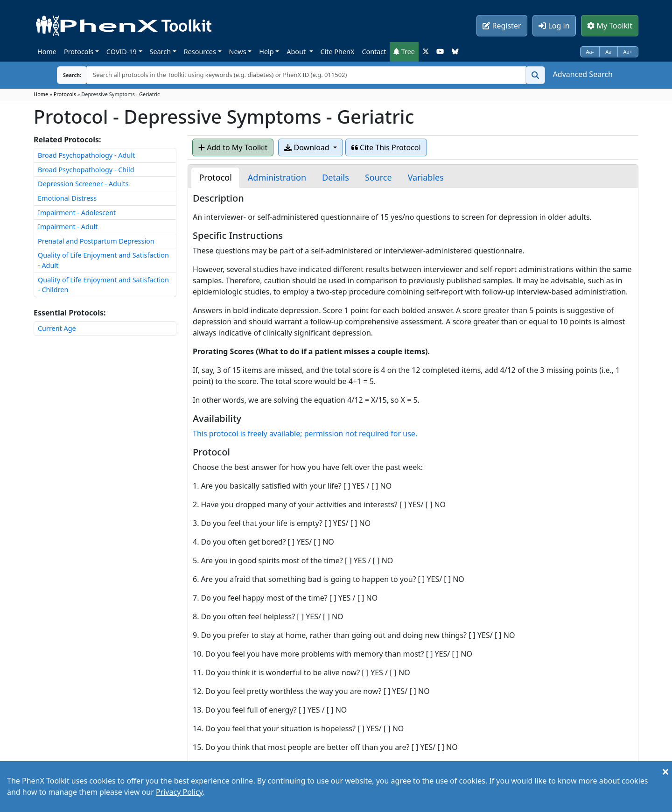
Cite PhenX (338, 52)
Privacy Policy (179, 792)
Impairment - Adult (68, 227)
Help (266, 52)
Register (502, 26)
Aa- (590, 52)
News (238, 52)
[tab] (215, 178)
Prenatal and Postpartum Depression (96, 241)
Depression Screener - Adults (83, 184)
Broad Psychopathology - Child (86, 170)
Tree (404, 52)
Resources (200, 52)
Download (308, 147)
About (297, 52)
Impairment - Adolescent (77, 213)
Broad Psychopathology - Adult (86, 155)
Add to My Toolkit (233, 147)
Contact (374, 52)
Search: (65, 75)
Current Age (57, 328)
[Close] (665, 771)
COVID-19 (122, 52)
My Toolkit (610, 26)
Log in (554, 26)
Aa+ (628, 52)
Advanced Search (583, 74)
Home (47, 52)
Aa (608, 52)
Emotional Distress (67, 198)
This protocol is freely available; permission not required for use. (305, 434)
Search (161, 52)
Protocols (79, 52)
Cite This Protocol (386, 147)
